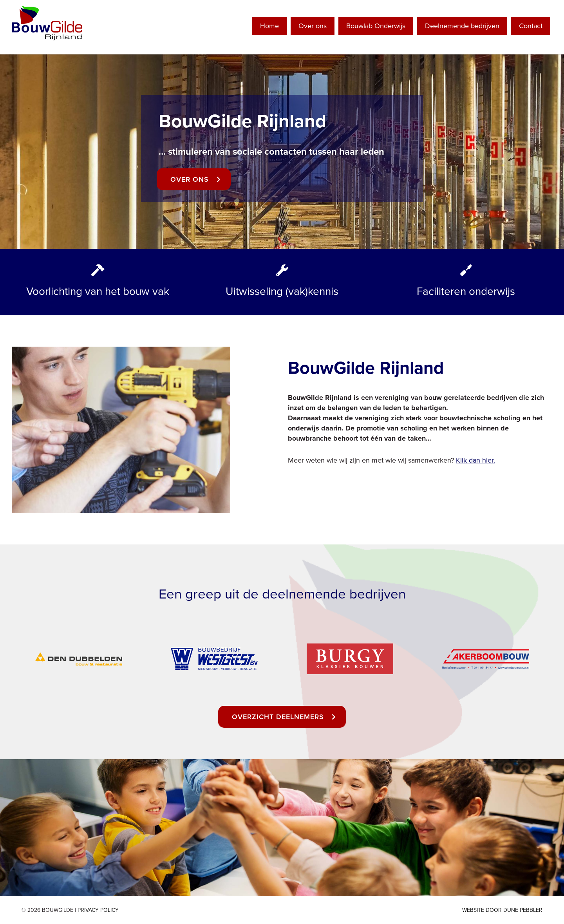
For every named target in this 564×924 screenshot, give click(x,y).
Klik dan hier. (475, 460)
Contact (531, 26)
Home (269, 26)
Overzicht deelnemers (278, 717)
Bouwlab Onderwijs (376, 26)
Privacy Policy (98, 910)
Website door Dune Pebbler (502, 910)
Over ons (313, 26)
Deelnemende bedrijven (462, 26)
